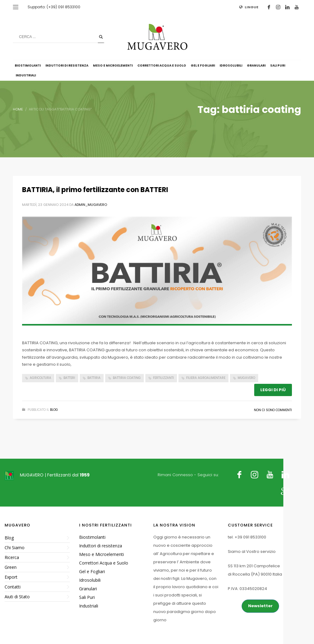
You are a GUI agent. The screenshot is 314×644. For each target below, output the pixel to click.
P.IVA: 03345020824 (247, 589)
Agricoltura (40, 378)
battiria (94, 378)
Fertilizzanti (163, 378)
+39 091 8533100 (250, 537)
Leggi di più (273, 390)
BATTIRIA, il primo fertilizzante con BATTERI (95, 190)
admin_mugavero (91, 205)
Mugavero (246, 378)
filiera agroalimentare (206, 378)
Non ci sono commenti (273, 410)
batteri (69, 378)
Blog (54, 410)
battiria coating (127, 378)
